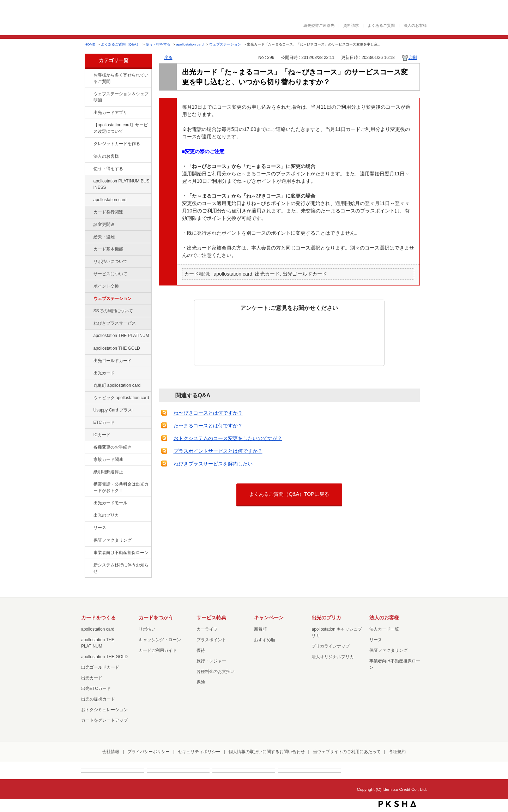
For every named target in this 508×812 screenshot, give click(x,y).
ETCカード (104, 422)
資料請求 (351, 26)
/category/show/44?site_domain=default (89, 349)
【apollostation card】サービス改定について (121, 128)
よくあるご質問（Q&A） (120, 44)
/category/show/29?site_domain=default (89, 200)
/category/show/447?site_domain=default (89, 181)
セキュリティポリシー (199, 752)
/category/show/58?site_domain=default (89, 361)
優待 (201, 650)
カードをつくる (98, 618)
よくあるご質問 (381, 26)
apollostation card (190, 44)
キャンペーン (269, 618)
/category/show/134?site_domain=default (89, 76)
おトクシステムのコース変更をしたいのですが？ (228, 438)
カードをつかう (156, 618)
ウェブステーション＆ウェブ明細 (121, 97)
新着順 (260, 629)
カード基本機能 (108, 249)
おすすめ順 (265, 640)
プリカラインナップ (331, 646)
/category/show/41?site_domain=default (89, 336)
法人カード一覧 (384, 629)
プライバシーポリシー (149, 752)
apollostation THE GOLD (117, 348)
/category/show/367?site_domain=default (89, 410)
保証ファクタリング (113, 540)
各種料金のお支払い (216, 672)
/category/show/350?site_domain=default (89, 565)
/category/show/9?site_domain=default (89, 169)
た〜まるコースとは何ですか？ (208, 426)
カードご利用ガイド (158, 650)
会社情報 (111, 752)
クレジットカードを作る (117, 144)
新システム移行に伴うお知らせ (121, 568)
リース (100, 528)
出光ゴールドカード (113, 361)
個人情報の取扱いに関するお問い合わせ (267, 752)
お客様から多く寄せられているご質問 (121, 78)
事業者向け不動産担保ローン (121, 553)
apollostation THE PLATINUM (121, 336)
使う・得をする (158, 44)
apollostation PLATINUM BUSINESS (122, 184)
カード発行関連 (108, 212)
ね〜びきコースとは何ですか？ (208, 413)
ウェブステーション (225, 44)
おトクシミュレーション (104, 710)
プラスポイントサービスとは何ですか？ (218, 451)
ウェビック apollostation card (121, 398)
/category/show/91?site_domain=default (89, 398)
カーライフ (207, 629)
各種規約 (397, 752)
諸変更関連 (104, 224)
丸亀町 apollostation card (117, 385)
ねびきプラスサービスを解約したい (213, 464)
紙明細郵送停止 (108, 472)
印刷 (413, 58)
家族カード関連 (108, 459)
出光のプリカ (106, 515)
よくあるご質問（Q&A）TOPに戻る (289, 494)
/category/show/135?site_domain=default (89, 94)
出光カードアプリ (110, 113)
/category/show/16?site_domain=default (89, 516)
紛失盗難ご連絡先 (319, 26)
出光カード (104, 373)
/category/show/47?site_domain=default (89, 373)
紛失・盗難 (104, 237)
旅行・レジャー (211, 661)
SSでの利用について (113, 311)
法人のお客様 (415, 26)
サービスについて (110, 274)
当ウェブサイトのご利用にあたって (347, 752)
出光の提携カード (98, 699)
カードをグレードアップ (104, 720)
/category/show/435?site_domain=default (89, 113)
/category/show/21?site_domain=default (89, 157)
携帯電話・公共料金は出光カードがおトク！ (121, 487)
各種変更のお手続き (113, 447)
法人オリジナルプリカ (333, 657)
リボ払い (147, 629)
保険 (201, 682)
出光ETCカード (96, 688)
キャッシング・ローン (160, 640)
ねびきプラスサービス (115, 323)
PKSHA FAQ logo (397, 804)
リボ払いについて (110, 261)
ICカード (102, 435)
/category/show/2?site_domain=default (89, 144)
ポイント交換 (106, 286)
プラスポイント (211, 640)
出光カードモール (110, 503)
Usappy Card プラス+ (114, 410)
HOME (90, 44)
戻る (168, 58)
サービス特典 (211, 618)
